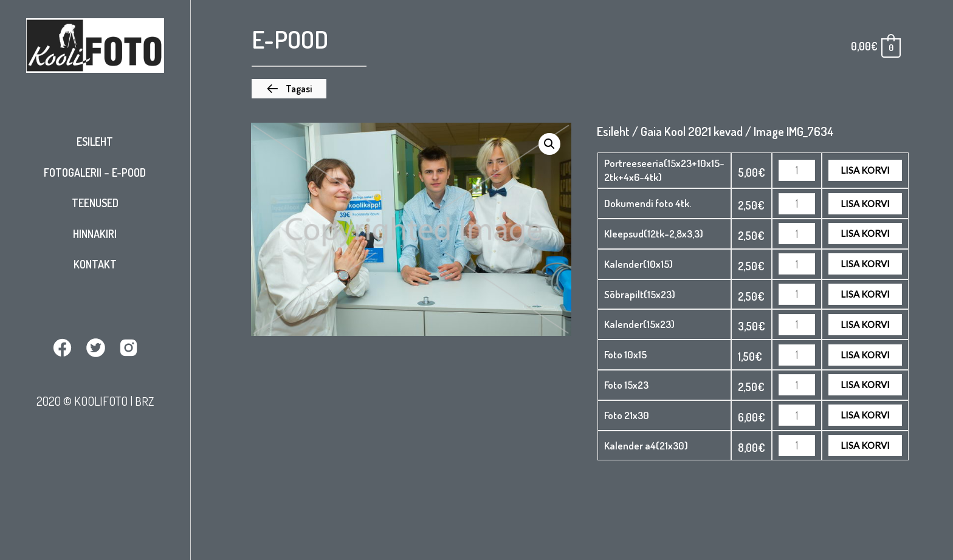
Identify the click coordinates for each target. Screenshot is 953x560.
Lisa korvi (865, 170)
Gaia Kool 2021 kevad (692, 131)
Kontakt (95, 264)
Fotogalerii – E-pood (95, 172)
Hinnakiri (95, 234)
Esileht (95, 142)
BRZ (144, 400)
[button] (289, 89)
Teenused (95, 203)
